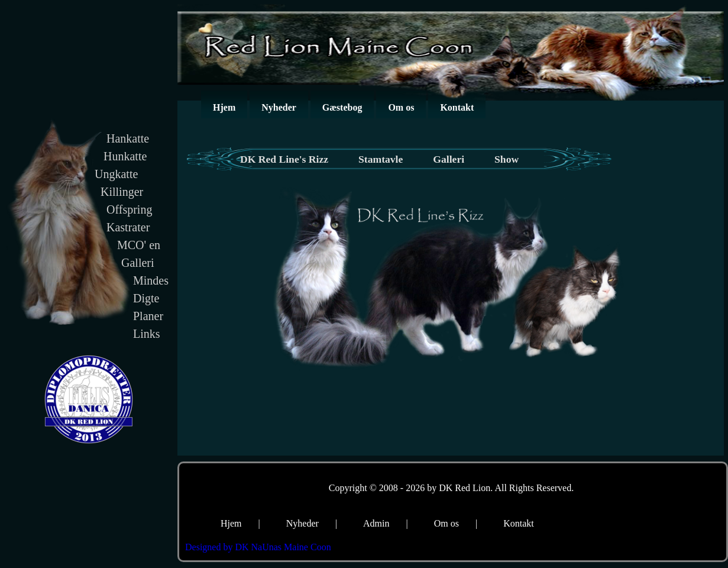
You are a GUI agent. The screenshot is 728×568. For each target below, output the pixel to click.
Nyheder (279, 107)
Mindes (151, 280)
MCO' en (139, 245)
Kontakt (457, 107)
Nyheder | (312, 523)
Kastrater (128, 227)
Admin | (386, 523)
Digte (146, 298)
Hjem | (240, 523)
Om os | (456, 523)
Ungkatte (116, 174)
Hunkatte (125, 156)
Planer (148, 316)
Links (147, 334)
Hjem (224, 107)
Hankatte (128, 138)
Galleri (138, 263)
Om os (401, 107)
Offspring (129, 209)
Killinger (122, 192)
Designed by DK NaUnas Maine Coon (258, 547)
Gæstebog (342, 107)
